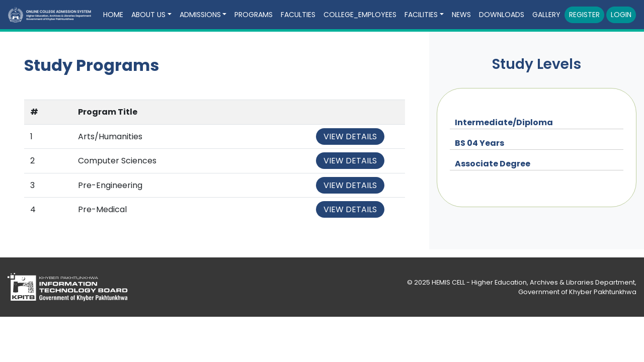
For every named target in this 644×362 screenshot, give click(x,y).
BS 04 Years (479, 143)
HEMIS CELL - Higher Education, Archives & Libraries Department (533, 282)
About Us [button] (148, 15)
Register (584, 15)
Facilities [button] (421, 15)
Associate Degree (493, 164)
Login (621, 15)
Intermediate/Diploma (504, 122)
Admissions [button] (200, 15)
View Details (350, 137)
